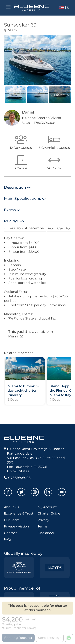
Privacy (43, 520)
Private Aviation (16, 526)
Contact (10, 533)
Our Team (12, 520)
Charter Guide (49, 513)
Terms (42, 526)
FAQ (7, 539)
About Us (11, 507)
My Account (47, 507)
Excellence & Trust (19, 513)
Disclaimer (46, 533)
